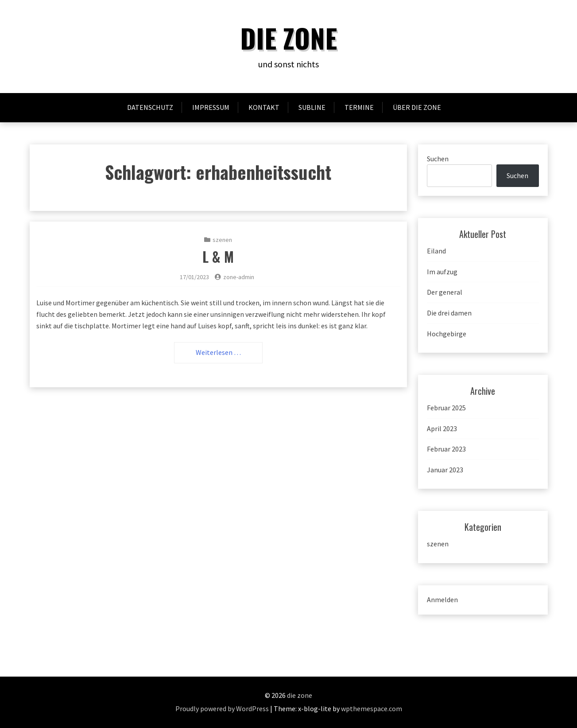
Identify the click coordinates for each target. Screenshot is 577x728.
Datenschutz (150, 107)
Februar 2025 (446, 408)
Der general (445, 292)
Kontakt (264, 107)
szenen (222, 240)
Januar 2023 (445, 470)
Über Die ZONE (417, 107)
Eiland (436, 251)
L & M (218, 256)
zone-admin (239, 277)
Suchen (438, 159)
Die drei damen (449, 313)
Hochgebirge (447, 334)
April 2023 (442, 428)
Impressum (211, 107)
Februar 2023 (446, 449)
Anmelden (442, 600)
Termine (359, 107)
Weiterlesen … (218, 352)
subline (312, 107)
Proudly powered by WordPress (222, 709)
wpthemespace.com (372, 709)
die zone (288, 37)
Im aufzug (442, 272)
